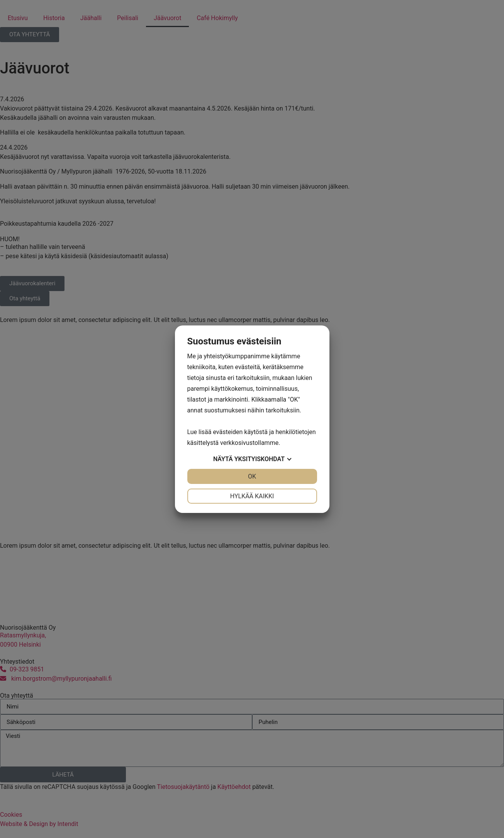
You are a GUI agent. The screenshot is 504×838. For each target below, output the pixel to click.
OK (252, 476)
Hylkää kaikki (252, 496)
